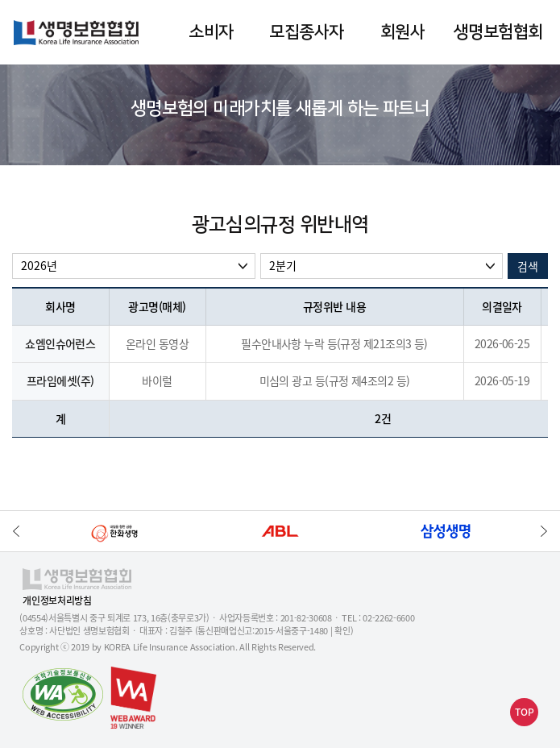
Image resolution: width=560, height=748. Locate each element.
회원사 (402, 32)
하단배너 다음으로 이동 (544, 531)
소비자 (211, 32)
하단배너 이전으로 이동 (16, 531)
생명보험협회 (498, 32)
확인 (342, 631)
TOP (525, 712)
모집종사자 (306, 32)
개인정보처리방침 (57, 601)
